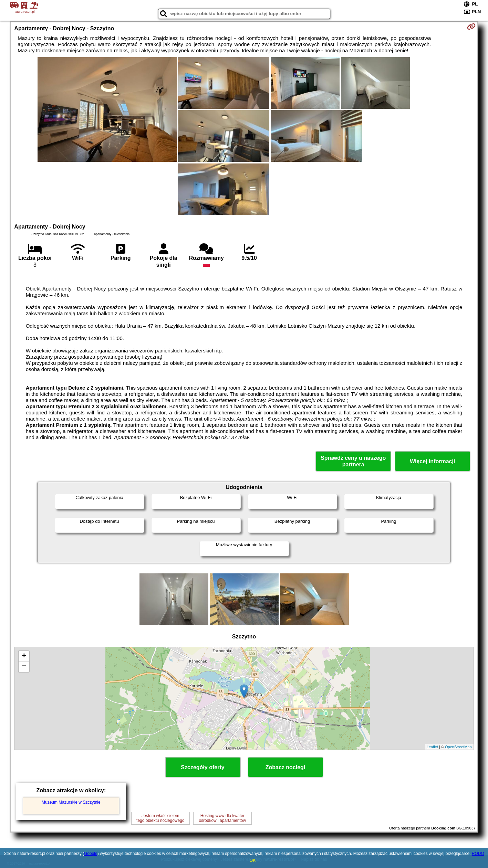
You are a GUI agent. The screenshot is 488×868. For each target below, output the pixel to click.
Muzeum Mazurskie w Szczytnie (71, 802)
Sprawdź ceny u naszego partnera (353, 461)
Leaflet (432, 747)
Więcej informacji (432, 461)
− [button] (24, 667)
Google (91, 854)
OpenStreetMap (458, 747)
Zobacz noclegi (285, 767)
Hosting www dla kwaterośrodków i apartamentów (222, 818)
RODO (478, 854)
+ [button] (24, 656)
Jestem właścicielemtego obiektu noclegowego (160, 818)
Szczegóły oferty (203, 767)
